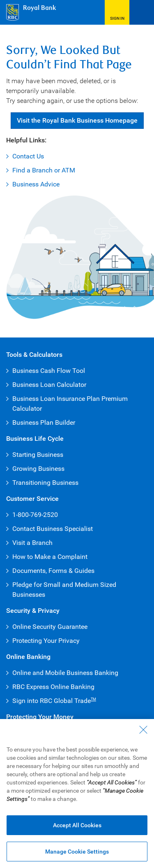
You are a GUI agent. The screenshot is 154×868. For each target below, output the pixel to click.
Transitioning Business (45, 483)
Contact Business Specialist (53, 529)
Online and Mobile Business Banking (65, 673)
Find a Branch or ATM (44, 170)
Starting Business (38, 455)
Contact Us (28, 156)
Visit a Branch (32, 543)
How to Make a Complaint (50, 557)
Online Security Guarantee (50, 627)
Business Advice (36, 184)
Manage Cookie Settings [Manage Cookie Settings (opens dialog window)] (77, 852)
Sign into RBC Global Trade (54, 701)
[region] (77, 794)
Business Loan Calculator (49, 385)
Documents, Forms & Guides (53, 571)
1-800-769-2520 (35, 515)
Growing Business (38, 469)
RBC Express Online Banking (53, 687)
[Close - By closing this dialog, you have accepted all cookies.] (143, 730)
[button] (117, 12)
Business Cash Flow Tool (49, 371)
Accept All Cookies (77, 825)
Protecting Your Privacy (46, 641)
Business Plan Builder (44, 422)
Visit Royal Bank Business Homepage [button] (77, 120)
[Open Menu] (142, 12)
